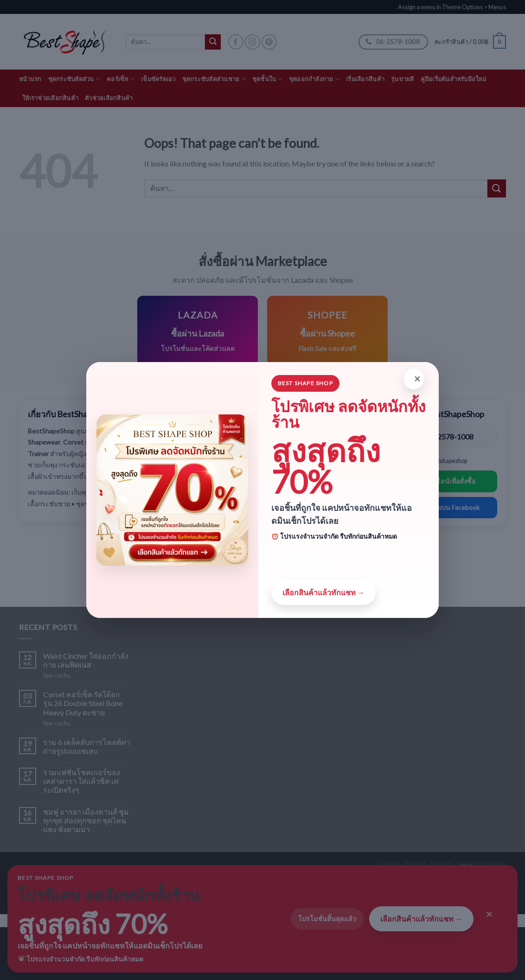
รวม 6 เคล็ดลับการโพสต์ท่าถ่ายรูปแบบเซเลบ (87, 746)
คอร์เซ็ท (121, 79)
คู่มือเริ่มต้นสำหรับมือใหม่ (453, 79)
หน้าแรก (30, 79)
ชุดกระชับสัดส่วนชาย (214, 79)
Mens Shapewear (186, 530)
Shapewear (176, 436)
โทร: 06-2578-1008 (442, 436)
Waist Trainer (181, 499)
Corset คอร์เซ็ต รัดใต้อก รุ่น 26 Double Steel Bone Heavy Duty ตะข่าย (83, 703)
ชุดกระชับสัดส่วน (74, 79)
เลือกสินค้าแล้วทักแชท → (421, 919)
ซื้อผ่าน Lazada (325, 436)
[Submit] (497, 188)
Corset (170, 468)
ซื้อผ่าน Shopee (325, 462)
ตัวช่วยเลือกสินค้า (109, 98)
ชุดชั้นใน (267, 79)
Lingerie (172, 561)
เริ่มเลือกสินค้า (365, 79)
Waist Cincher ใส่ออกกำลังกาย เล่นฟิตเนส (86, 660)
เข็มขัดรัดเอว (158, 79)
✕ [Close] (489, 914)
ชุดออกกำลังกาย (314, 79)
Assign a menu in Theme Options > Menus (452, 7)
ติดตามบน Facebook (450, 507)
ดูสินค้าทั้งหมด (325, 488)
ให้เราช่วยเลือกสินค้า (50, 98)
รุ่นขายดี (403, 79)
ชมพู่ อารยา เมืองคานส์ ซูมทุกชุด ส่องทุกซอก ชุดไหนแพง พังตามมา (86, 820)
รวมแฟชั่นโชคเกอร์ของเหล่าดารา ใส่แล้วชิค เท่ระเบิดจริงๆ (82, 781)
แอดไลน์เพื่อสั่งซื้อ (450, 481)
